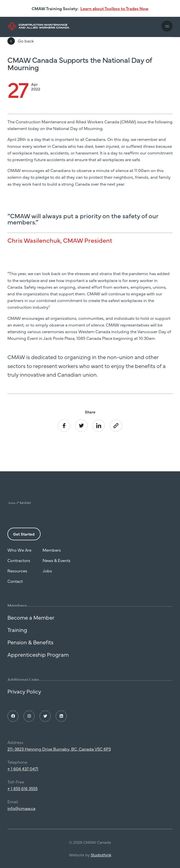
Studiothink (101, 861)
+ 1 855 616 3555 (22, 794)
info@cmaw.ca (21, 814)
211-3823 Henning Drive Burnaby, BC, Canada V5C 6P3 (59, 755)
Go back (21, 41)
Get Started (24, 540)
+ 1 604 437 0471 (23, 775)
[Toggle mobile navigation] (167, 26)
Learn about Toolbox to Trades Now (114, 8)
